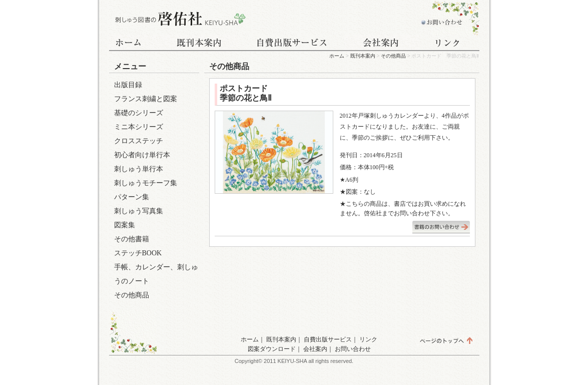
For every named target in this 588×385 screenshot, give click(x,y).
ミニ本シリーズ (139, 127)
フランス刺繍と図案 (146, 99)
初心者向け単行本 (142, 155)
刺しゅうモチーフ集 (146, 183)
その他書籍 (132, 239)
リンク (449, 44)
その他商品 (393, 56)
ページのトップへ (446, 340)
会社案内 (382, 44)
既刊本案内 (199, 44)
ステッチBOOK (138, 253)
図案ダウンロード (272, 349)
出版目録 (128, 85)
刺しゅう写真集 (139, 211)
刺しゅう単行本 (139, 169)
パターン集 (132, 197)
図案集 (125, 225)
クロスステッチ (139, 141)
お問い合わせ (439, 19)
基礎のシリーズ (139, 113)
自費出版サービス (292, 44)
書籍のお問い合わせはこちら (441, 227)
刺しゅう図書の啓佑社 (179, 19)
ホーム (134, 44)
